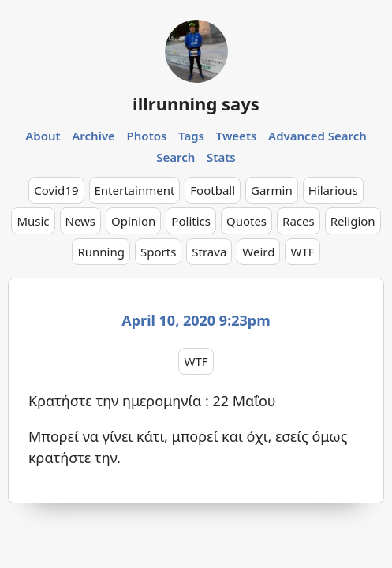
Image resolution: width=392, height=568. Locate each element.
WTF (302, 252)
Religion (353, 221)
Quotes (246, 221)
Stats (221, 157)
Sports (158, 252)
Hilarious (333, 190)
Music (33, 221)
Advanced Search (317, 136)
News (81, 221)
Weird (258, 252)
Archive (93, 136)
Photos (147, 136)
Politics (191, 221)
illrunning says (196, 103)
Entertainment (135, 190)
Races (299, 221)
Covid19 (56, 190)
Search (175, 157)
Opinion (133, 221)
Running (101, 252)
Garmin (272, 190)
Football (213, 190)
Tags (191, 136)
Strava (209, 252)
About (43, 136)
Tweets (237, 136)
